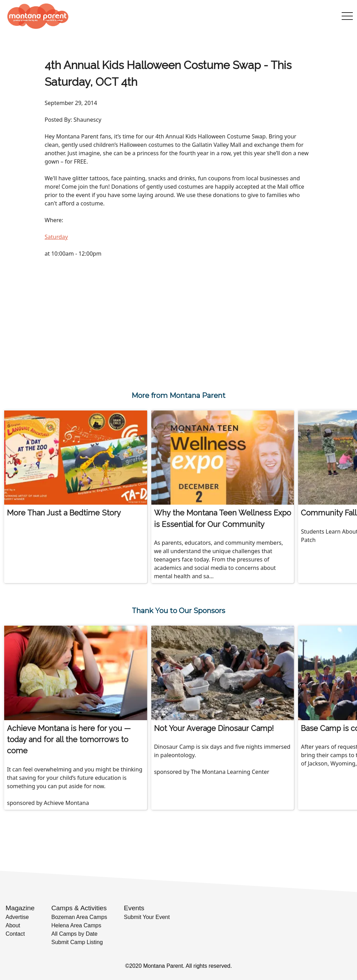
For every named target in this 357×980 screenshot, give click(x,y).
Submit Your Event (147, 917)
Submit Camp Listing (77, 942)
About (13, 925)
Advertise (17, 917)
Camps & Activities (79, 908)
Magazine (20, 908)
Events (134, 908)
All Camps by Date (74, 934)
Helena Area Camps (76, 925)
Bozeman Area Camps (79, 917)
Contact (15, 934)
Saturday (56, 237)
